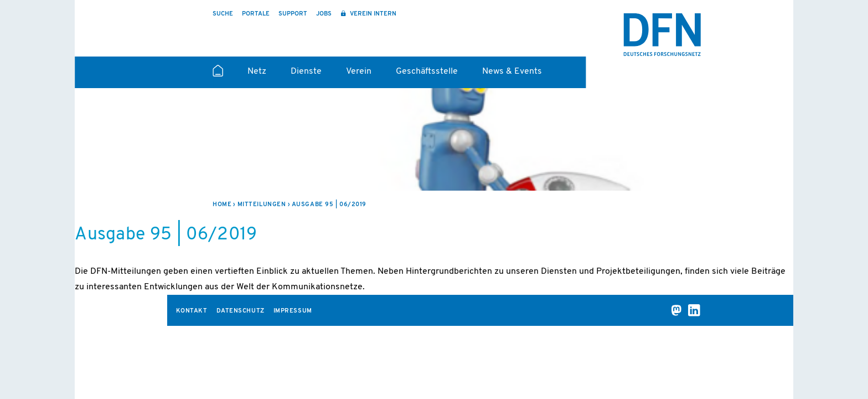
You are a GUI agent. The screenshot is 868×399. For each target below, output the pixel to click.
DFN (662, 35)
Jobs (324, 14)
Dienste (306, 71)
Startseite (218, 75)
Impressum (293, 311)
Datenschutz (241, 311)
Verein (359, 71)
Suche (223, 14)
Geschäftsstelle (427, 71)
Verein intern (372, 14)
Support (293, 14)
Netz (257, 71)
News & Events (512, 71)
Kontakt (192, 311)
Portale (256, 14)
